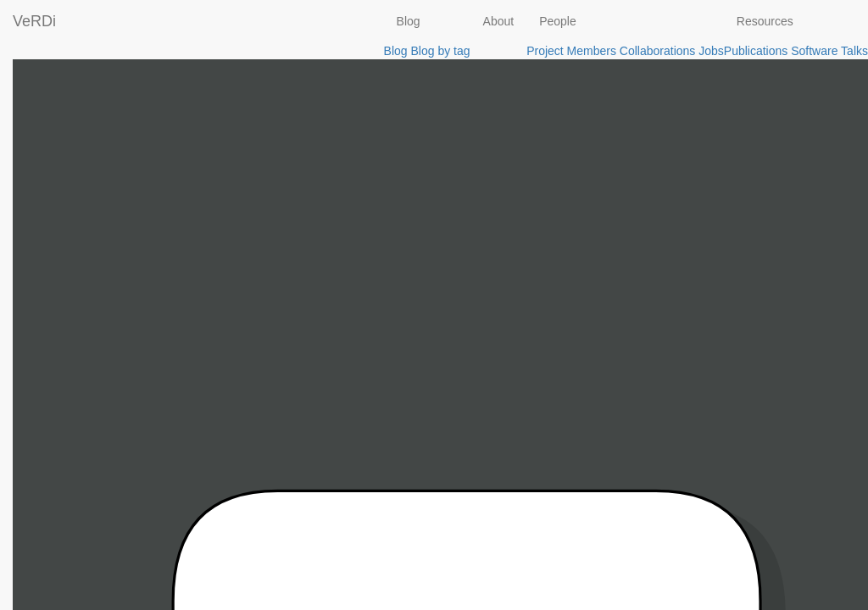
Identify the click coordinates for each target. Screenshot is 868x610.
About (499, 21)
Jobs (711, 51)
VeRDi (34, 21)
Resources (765, 21)
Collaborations (658, 51)
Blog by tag (440, 51)
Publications (756, 51)
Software (814, 51)
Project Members (571, 51)
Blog (409, 21)
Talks (854, 51)
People (558, 21)
